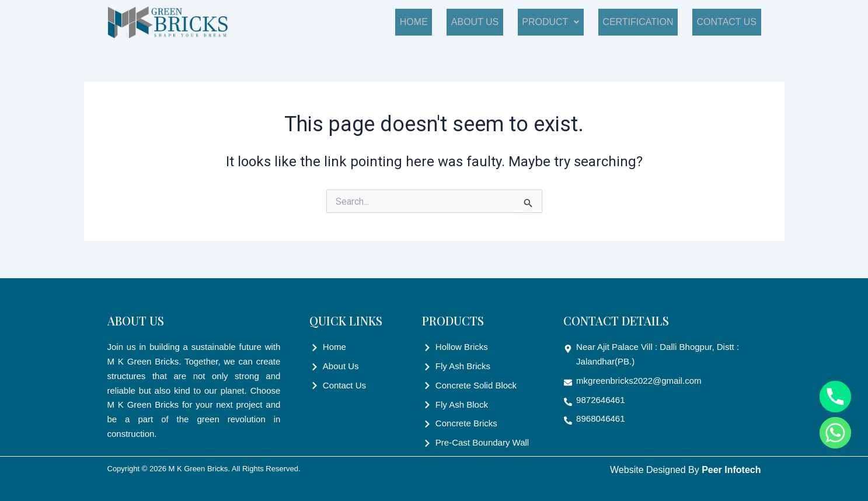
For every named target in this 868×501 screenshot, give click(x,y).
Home (453, 22)
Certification (651, 22)
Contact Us (731, 22)
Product (573, 22)
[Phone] (835, 397)
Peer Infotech (731, 470)
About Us (506, 22)
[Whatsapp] (835, 433)
